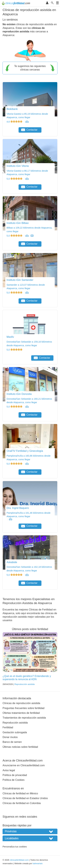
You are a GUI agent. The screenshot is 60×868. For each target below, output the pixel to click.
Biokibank (12, 109)
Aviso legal (9, 770)
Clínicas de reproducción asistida (21, 703)
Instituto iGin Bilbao (18, 223)
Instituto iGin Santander (20, 280)
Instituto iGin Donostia (19, 394)
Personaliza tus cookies (15, 847)
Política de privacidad (15, 775)
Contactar (29, 130)
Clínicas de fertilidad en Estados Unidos (25, 798)
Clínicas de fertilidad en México (20, 793)
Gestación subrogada (15, 732)
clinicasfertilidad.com (19, 860)
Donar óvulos (10, 737)
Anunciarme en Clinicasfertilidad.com (24, 765)
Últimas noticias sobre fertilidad (20, 747)
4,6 (15, 122)
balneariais (38, 863)
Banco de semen (12, 742)
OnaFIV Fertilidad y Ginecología (25, 451)
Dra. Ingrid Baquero (18, 508)
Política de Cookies (14, 780)
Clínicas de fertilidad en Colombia (22, 803)
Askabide (12, 562)
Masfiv (10, 337)
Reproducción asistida (24, 684)
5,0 (15, 179)
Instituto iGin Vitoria (18, 166)
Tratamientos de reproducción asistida (24, 718)
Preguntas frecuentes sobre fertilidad (23, 708)
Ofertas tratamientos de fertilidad (21, 713)
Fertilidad (8, 727)
